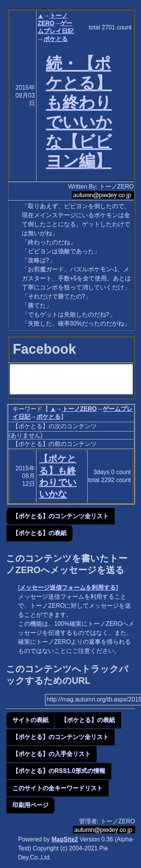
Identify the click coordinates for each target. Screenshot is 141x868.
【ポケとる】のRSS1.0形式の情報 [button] (59, 771)
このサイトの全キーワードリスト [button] (58, 788)
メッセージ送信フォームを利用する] (69, 588)
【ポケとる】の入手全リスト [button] (52, 754)
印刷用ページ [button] (30, 805)
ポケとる (56, 39)
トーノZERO (79, 409)
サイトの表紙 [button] (30, 720)
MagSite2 (65, 839)
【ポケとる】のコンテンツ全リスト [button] (61, 516)
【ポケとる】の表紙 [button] (39, 533)
